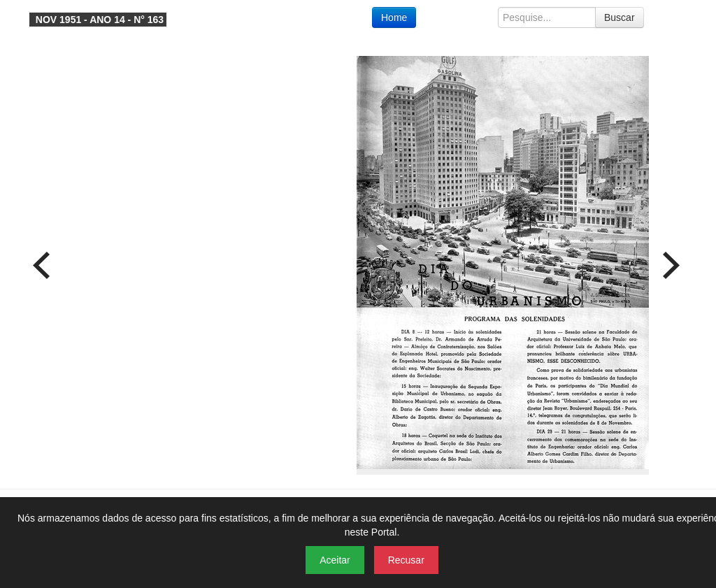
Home (394, 17)
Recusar (406, 560)
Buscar (620, 17)
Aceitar (335, 560)
